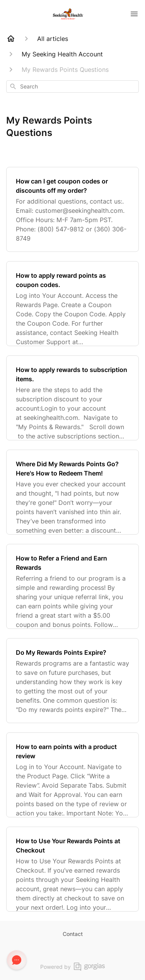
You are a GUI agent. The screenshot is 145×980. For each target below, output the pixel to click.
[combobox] (72, 87)
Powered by (72, 967)
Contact (73, 934)
